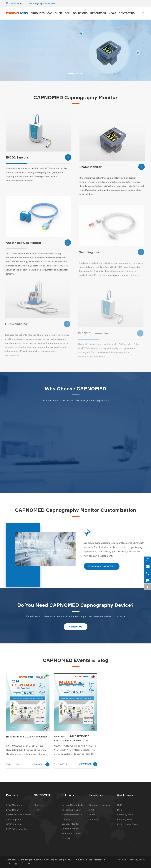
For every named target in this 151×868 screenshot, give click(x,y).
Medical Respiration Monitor (72, 817)
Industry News (125, 819)
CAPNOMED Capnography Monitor (75, 97)
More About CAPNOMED (103, 566)
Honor (37, 810)
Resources (98, 13)
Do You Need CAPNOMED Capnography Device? (75, 606)
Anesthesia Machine (72, 810)
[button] (71, 74)
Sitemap (122, 860)
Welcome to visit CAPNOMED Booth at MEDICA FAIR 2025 (72, 736)
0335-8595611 (16, 3)
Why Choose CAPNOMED (75, 390)
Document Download (100, 805)
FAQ (92, 810)
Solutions (80, 13)
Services (94, 819)
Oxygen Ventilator (71, 829)
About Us (39, 805)
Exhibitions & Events (128, 824)
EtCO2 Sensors (37, 157)
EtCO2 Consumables (17, 829)
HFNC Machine (14, 824)
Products (38, 13)
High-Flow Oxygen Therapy (71, 836)
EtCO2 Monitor (110, 167)
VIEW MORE (40, 763)
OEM (68, 13)
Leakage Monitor (70, 824)
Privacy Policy (138, 860)
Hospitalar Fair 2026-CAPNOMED (26, 735)
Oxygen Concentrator (73, 805)
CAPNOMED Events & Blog (75, 661)
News (112, 13)
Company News (125, 815)
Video (92, 815)
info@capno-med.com (44, 3)
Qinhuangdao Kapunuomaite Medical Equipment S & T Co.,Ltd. (52, 860)
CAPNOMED (55, 13)
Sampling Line (13, 819)
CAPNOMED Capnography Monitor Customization (76, 511)
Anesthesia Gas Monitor (18, 815)
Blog (120, 810)
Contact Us (127, 13)
